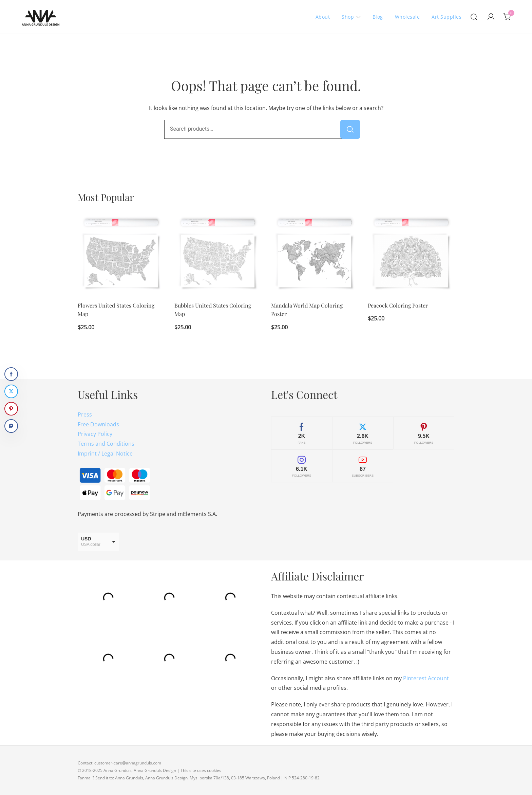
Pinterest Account (426, 678)
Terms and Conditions (106, 444)
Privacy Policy (95, 434)
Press (85, 414)
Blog (378, 17)
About (323, 17)
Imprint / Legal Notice (105, 454)
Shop (348, 17)
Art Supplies (446, 17)
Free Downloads (98, 424)
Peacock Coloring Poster (398, 305)
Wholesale (407, 17)
